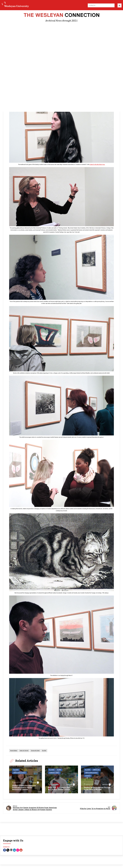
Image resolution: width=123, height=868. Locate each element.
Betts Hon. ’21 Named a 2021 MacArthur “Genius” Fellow (59, 788)
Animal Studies (14, 751)
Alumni (59, 770)
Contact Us (6, 847)
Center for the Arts (24, 751)
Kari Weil (44, 751)
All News (16, 770)
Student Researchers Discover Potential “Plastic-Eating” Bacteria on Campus (24, 787)
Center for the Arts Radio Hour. (97, 165)
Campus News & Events (26, 770)
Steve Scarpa (107, 785)
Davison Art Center (35, 751)
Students (102, 773)
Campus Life (96, 770)
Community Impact (54, 773)
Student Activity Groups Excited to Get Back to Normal (97, 788)
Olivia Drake (35, 783)
